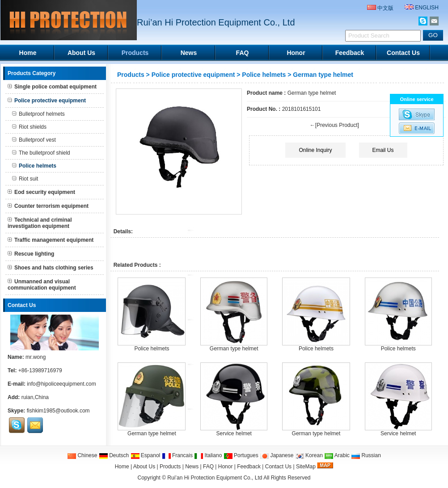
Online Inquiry (315, 150)
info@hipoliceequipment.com (61, 384)
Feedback (350, 53)
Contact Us (403, 53)
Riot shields (29, 127)
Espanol (146, 455)
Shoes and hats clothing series (51, 268)
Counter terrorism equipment (48, 206)
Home (28, 53)
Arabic (337, 455)
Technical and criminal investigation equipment (40, 223)
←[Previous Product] (334, 125)
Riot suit (25, 179)
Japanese (277, 455)
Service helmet (234, 433)
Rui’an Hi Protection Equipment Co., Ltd (215, 478)
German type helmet (234, 349)
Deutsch (114, 455)
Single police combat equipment (52, 87)
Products (135, 53)
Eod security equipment (41, 192)
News (189, 53)
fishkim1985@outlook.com (58, 411)
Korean (309, 455)
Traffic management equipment (51, 240)
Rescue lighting (31, 254)
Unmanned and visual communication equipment (42, 285)
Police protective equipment (193, 75)
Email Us (383, 150)
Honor (296, 53)
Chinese (82, 455)
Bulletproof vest (34, 140)
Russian (366, 455)
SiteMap (306, 467)
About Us (81, 53)
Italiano (208, 455)
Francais (177, 455)
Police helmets (264, 75)
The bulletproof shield (41, 153)
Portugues (241, 455)
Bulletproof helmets (38, 114)
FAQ (243, 53)
